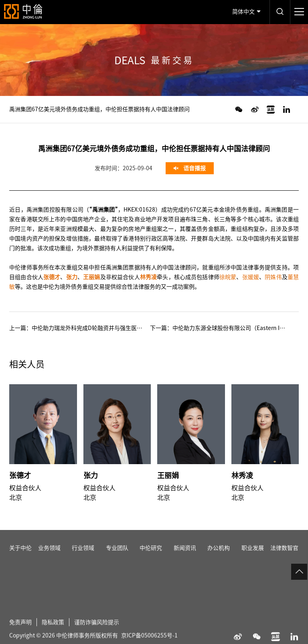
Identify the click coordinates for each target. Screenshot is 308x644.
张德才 (20, 475)
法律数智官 (284, 556)
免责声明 (20, 630)
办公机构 (219, 556)
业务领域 (49, 556)
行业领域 (83, 556)
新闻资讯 (185, 556)
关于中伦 (20, 556)
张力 (91, 475)
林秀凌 (242, 475)
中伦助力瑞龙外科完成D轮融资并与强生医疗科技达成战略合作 (109, 328)
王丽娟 (168, 475)
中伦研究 (151, 556)
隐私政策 (53, 630)
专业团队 (117, 556)
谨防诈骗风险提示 (97, 630)
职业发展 (253, 556)
